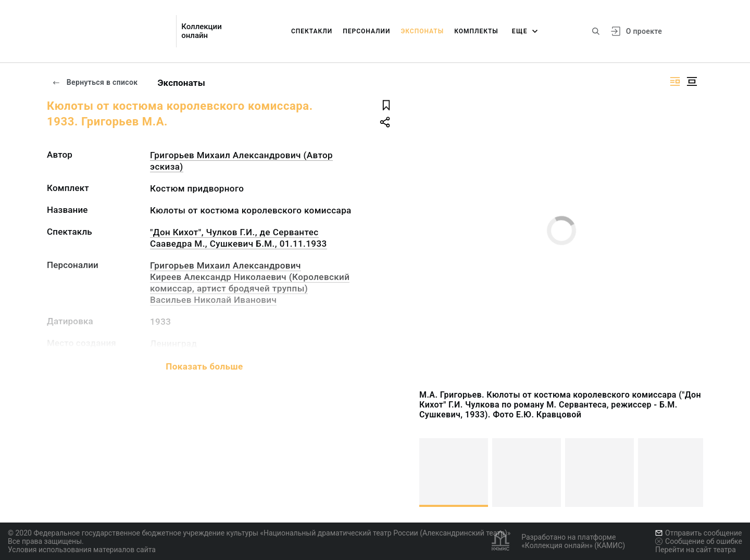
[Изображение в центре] (692, 81)
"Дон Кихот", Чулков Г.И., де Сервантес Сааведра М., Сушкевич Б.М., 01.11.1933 (239, 238)
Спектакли (312, 31)
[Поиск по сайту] (596, 31)
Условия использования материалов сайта (82, 550)
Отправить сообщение (698, 533)
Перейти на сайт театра (696, 550)
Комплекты (476, 31)
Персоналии (366, 31)
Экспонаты (422, 31)
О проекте (644, 31)
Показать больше (204, 366)
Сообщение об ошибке (699, 541)
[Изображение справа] (675, 81)
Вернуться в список (95, 82)
